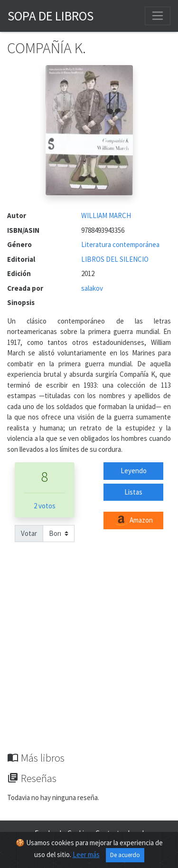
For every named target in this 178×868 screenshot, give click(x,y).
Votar (29, 533)
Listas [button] (133, 492)
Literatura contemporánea (120, 244)
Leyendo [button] (134, 471)
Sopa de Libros (51, 16)
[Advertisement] (89, 658)
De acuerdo (125, 855)
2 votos (45, 506)
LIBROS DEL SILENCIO (115, 259)
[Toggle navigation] (158, 16)
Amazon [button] (133, 521)
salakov (92, 288)
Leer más (86, 854)
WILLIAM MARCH (106, 215)
